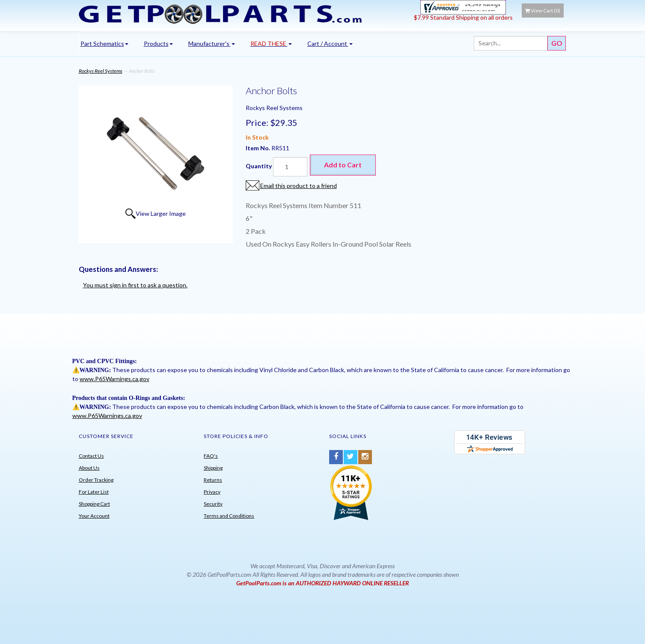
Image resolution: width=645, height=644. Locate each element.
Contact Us (91, 456)
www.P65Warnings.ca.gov (114, 379)
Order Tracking (96, 480)
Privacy (212, 492)
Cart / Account (330, 43)
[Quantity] (290, 167)
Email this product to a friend (299, 186)
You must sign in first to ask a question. (135, 285)
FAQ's (211, 456)
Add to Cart (343, 165)
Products (158, 43)
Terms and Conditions (229, 516)
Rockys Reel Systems (101, 71)
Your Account (94, 516)
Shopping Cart (94, 504)
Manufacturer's (212, 43)
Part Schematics (104, 43)
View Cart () (543, 10)
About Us (89, 468)
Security (213, 504)
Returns (213, 480)
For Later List (94, 492)
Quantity (259, 166)
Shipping (213, 468)
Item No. (259, 148)
